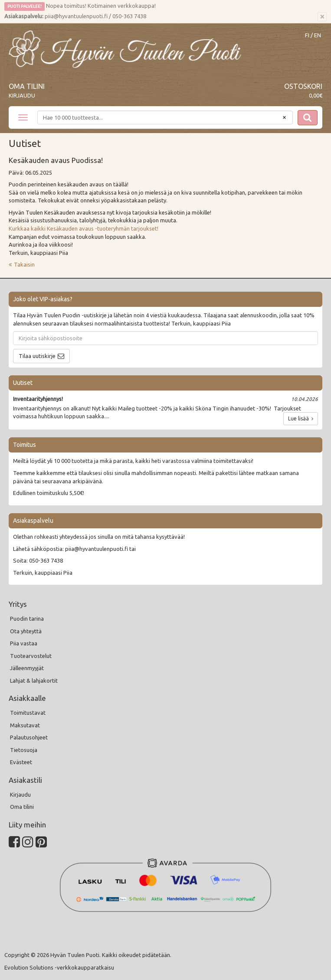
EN (318, 35)
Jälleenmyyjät (27, 668)
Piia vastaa (24, 643)
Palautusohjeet (29, 737)
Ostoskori (303, 86)
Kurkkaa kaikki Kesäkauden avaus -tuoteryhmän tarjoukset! (84, 228)
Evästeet (21, 762)
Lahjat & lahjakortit (34, 680)
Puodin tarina (27, 619)
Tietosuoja (24, 750)
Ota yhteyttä (26, 631)
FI (307, 35)
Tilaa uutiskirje (37, 356)
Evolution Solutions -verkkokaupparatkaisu (59, 967)
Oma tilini (27, 86)
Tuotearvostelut (31, 656)
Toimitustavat (28, 713)
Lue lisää (301, 418)
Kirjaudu (22, 95)
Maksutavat (25, 725)
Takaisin (24, 264)
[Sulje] (322, 17)
